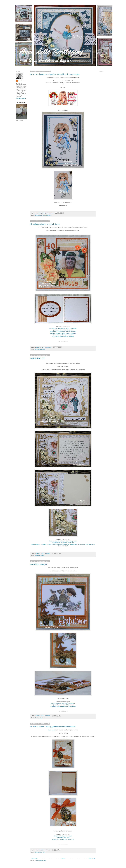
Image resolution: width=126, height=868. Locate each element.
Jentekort (43, 349)
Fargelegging (49, 215)
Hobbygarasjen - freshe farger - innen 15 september (63, 332)
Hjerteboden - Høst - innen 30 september (63, 330)
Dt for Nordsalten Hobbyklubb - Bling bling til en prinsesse (55, 74)
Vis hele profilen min (21, 98)
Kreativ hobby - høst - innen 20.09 (63, 836)
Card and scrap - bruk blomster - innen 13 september (63, 328)
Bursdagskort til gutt (39, 564)
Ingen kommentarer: (49, 213)
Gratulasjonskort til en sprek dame (45, 224)
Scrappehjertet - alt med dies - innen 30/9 (63, 543)
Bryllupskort (38, 555)
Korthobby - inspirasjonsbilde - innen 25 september (63, 333)
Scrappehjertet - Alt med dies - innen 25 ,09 (63, 839)
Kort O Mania (51, 730)
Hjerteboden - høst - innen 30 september (63, 705)
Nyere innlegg (34, 858)
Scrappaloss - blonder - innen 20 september (63, 336)
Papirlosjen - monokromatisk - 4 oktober (63, 335)
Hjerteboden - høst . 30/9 (63, 838)
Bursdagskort (38, 215)
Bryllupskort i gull (38, 358)
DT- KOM (43, 852)
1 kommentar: (48, 553)
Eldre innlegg (92, 858)
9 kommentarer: (48, 347)
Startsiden (63, 858)
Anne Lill (20, 81)
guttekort (43, 718)
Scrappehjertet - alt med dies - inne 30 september (63, 706)
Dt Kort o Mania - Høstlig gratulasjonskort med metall (53, 727)
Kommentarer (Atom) (41, 861)
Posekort (42, 555)
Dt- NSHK (43, 215)
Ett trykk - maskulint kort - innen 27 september (63, 703)
